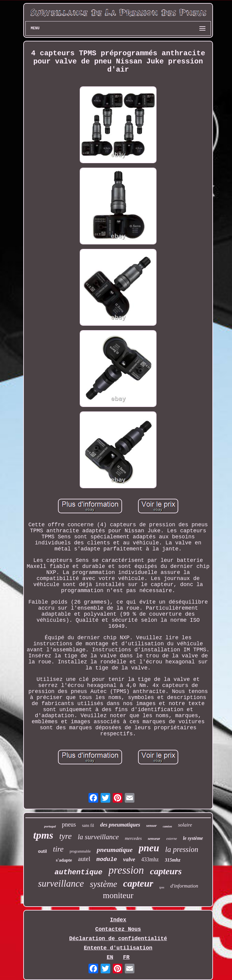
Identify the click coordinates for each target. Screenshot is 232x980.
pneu (149, 848)
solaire (185, 825)
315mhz (173, 860)
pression (126, 870)
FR (126, 957)
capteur (138, 883)
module (107, 859)
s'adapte (64, 860)
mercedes (133, 838)
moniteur (118, 895)
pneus (69, 824)
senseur (154, 838)
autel (84, 859)
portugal (50, 826)
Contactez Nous (118, 929)
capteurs (166, 871)
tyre (65, 836)
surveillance (61, 883)
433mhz (150, 859)
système (103, 884)
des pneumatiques (120, 825)
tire (58, 849)
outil (43, 851)
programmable (80, 851)
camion (168, 826)
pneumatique (115, 850)
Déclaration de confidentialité (118, 939)
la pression (182, 849)
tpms (43, 835)
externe (171, 839)
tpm (162, 887)
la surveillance (98, 837)
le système (193, 838)
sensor (151, 825)
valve (129, 859)
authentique (79, 872)
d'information (184, 886)
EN (110, 957)
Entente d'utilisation (118, 948)
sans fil (88, 825)
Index (118, 920)
